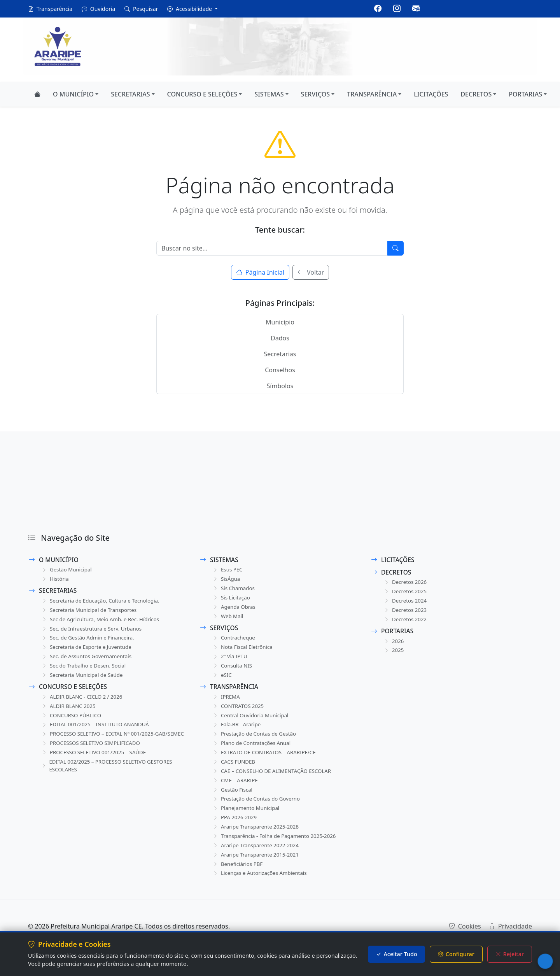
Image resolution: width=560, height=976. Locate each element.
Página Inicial (260, 272)
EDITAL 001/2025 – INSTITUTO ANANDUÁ (97, 731)
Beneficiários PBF (238, 877)
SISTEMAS (269, 94)
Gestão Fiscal (233, 799)
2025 (394, 653)
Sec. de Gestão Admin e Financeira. (90, 641)
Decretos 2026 (406, 583)
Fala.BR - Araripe (237, 731)
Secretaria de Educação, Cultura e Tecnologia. (103, 602)
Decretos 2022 (406, 621)
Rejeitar (510, 954)
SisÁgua (226, 580)
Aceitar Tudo (396, 954)
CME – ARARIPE (236, 789)
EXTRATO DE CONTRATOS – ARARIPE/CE (266, 760)
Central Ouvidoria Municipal (252, 721)
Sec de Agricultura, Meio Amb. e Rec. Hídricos (103, 621)
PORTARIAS (525, 94)
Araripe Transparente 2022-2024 (257, 858)
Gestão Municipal (67, 570)
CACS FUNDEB (234, 770)
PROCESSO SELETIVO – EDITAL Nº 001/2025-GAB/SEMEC (101, 745)
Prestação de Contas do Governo (258, 809)
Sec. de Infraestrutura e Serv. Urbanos (94, 631)
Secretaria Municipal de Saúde (84, 680)
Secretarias (280, 354)
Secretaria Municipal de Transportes (91, 612)
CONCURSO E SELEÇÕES (202, 94)
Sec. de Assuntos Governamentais (88, 660)
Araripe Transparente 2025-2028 (257, 838)
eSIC (222, 680)
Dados (280, 338)
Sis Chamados (234, 590)
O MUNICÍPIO (73, 94)
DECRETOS (476, 94)
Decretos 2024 (406, 602)
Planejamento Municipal (247, 819)
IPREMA (226, 702)
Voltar (311, 272)
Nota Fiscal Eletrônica (243, 651)
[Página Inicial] (37, 94)
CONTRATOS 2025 (239, 712)
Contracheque (234, 641)
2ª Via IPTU (230, 660)
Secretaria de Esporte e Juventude (88, 651)
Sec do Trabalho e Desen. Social (85, 670)
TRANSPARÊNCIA (372, 94)
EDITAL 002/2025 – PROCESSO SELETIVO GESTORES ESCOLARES (110, 782)
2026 (394, 644)
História (55, 580)
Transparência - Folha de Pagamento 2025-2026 (277, 848)
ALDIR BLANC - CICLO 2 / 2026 (83, 702)
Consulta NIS (233, 670)
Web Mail (228, 619)
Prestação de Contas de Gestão (256, 741)
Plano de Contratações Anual (253, 751)
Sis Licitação (232, 599)
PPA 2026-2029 (235, 828)
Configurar (456, 954)
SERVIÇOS (316, 94)
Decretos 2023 (406, 612)
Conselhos (280, 370)
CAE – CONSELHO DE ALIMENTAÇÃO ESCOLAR (274, 780)
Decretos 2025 (406, 592)
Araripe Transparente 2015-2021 (257, 867)
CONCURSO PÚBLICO (72, 721)
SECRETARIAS (130, 94)
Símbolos (280, 386)
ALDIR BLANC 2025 (69, 712)
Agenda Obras (234, 609)
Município (280, 322)
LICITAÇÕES (431, 94)
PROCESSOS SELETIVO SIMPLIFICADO (93, 759)
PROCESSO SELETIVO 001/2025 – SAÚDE (96, 768)
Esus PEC (228, 570)
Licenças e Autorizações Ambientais (262, 887)
